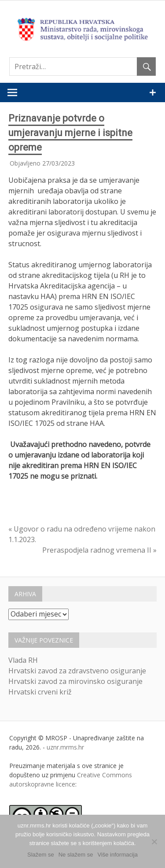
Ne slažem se (76, 855)
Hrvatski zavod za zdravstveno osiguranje (77, 671)
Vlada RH (23, 660)
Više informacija (117, 855)
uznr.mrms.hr (65, 747)
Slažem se (41, 855)
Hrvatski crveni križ (40, 692)
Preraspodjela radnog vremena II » (99, 550)
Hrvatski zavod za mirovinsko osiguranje (75, 681)
